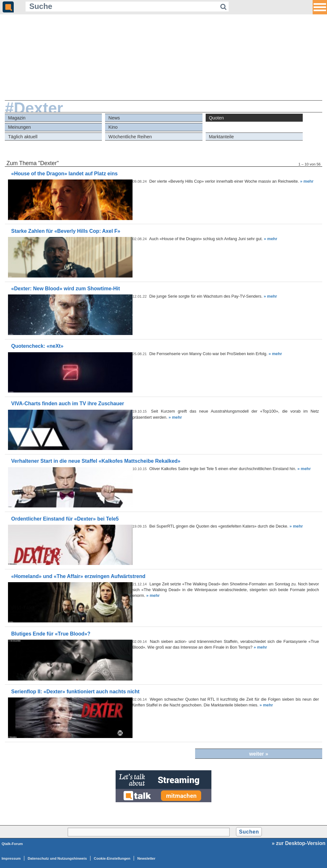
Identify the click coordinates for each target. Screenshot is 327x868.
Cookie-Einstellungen (112, 858)
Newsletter (146, 858)
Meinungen (19, 127)
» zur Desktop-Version (299, 843)
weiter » (259, 754)
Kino (113, 127)
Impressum (11, 858)
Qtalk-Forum (12, 844)
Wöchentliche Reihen (130, 137)
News (114, 118)
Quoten (216, 118)
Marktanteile (221, 137)
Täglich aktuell (23, 137)
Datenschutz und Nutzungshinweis (57, 858)
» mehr (307, 181)
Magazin (17, 118)
